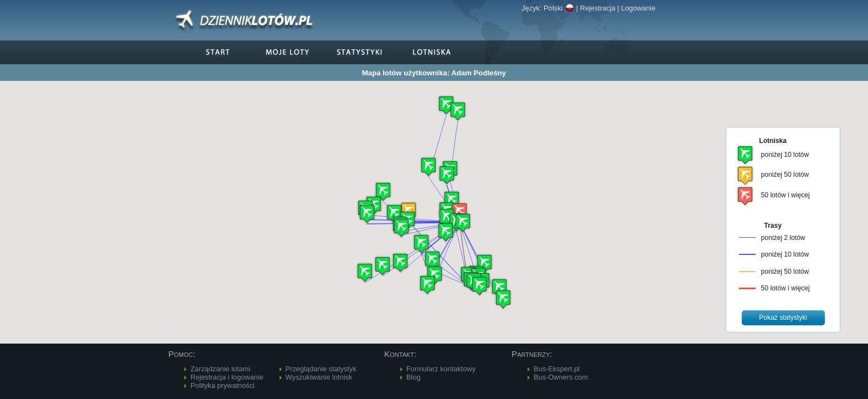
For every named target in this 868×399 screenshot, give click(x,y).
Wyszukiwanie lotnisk (319, 377)
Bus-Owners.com (561, 377)
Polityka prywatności (223, 385)
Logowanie (638, 8)
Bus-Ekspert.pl (557, 369)
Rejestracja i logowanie (227, 377)
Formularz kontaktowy (441, 369)
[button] (421, 244)
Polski (559, 8)
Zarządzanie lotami (220, 369)
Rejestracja (598, 8)
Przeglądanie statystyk (321, 369)
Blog (414, 377)
